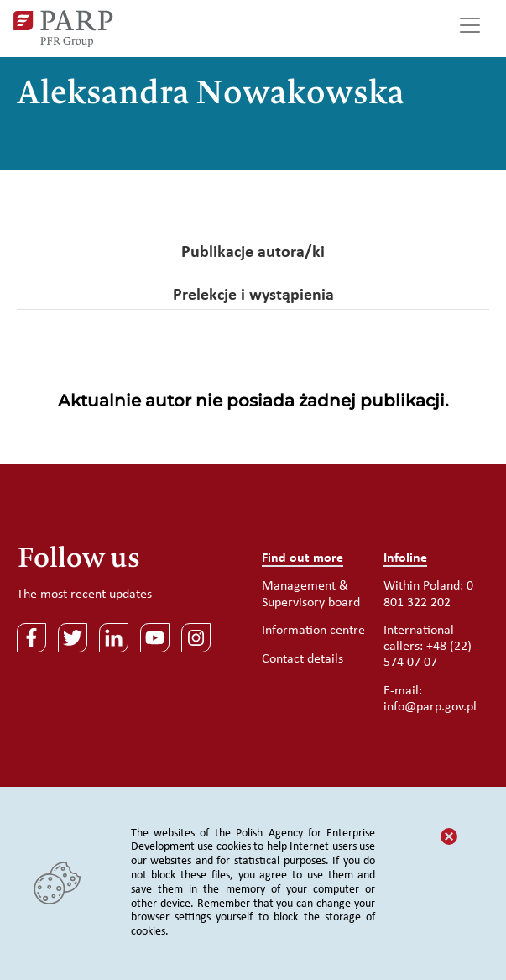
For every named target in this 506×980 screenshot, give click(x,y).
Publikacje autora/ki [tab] (253, 253)
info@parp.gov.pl (430, 707)
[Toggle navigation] (470, 29)
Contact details (303, 659)
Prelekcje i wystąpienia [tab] (253, 296)
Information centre (313, 631)
